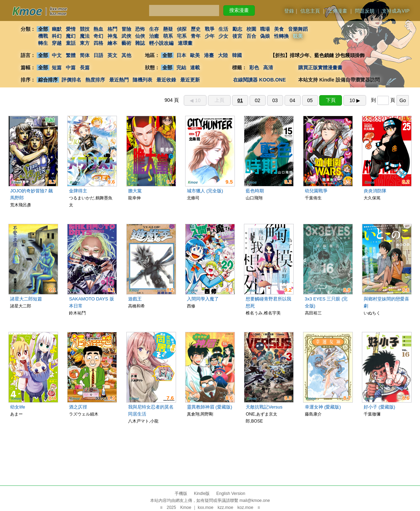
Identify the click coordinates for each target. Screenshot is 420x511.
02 (258, 100)
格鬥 (112, 29)
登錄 (289, 11)
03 (275, 100)
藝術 (126, 43)
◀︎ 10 (195, 100)
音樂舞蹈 (298, 29)
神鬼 (112, 36)
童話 (71, 43)
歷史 (196, 29)
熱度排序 (95, 80)
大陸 (223, 55)
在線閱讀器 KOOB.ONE (259, 80)
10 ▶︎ (355, 100)
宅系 (182, 36)
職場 (265, 29)
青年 (196, 36)
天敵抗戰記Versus (264, 407)
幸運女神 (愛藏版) (323, 407)
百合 (251, 36)
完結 (181, 68)
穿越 (57, 43)
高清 (268, 68)
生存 (154, 29)
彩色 (254, 68)
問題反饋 (365, 11)
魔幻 (71, 36)
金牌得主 (78, 191)
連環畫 (185, 43)
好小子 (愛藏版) (379, 407)
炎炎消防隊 (375, 191)
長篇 (85, 68)
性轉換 (281, 36)
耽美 (298, 36)
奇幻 (98, 36)
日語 (98, 55)
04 (293, 100)
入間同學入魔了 (203, 299)
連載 (195, 68)
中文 (57, 55)
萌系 (168, 36)
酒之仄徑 (78, 407)
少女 (224, 36)
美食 (279, 29)
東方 (85, 43)
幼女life (18, 407)
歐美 (195, 55)
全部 (43, 29)
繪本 (112, 43)
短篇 (57, 68)
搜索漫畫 (239, 10)
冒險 (126, 29)
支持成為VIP (396, 11)
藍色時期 (255, 191)
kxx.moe (206, 508)
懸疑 (168, 29)
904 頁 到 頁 (287, 100)
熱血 (98, 29)
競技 (85, 29)
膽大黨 (135, 191)
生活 (224, 29)
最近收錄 (166, 80)
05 (310, 100)
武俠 (126, 36)
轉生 (43, 43)
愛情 (71, 29)
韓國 (237, 55)
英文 (112, 55)
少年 (210, 36)
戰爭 (210, 29)
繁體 (71, 55)
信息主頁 (310, 11)
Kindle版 (202, 494)
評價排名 (71, 80)
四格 (98, 43)
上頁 (219, 100)
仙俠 (140, 36)
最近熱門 (119, 80)
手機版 (181, 494)
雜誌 (140, 43)
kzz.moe (226, 508)
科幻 (57, 36)
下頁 (331, 100)
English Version (231, 494)
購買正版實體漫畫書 (320, 68)
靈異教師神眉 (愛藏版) (209, 407)
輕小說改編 (161, 43)
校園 (251, 29)
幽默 (57, 29)
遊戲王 (135, 299)
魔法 (85, 36)
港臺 (209, 55)
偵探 (182, 29)
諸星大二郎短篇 (26, 299)
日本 (181, 55)
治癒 (154, 36)
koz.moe (245, 508)
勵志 (237, 29)
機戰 (43, 36)
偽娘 (265, 36)
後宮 (237, 36)
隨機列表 (142, 80)
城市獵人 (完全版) (205, 191)
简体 (85, 55)
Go (403, 100)
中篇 (71, 68)
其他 (126, 55)
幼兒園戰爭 (316, 191)
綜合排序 (48, 80)
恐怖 (140, 29)
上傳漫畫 (337, 11)
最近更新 (190, 80)
